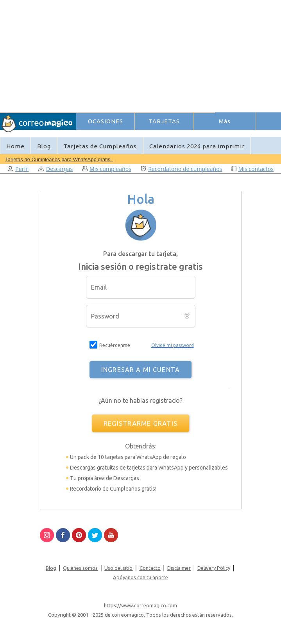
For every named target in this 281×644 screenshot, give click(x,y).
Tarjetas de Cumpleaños (100, 146)
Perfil (18, 169)
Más (225, 121)
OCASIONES (106, 121)
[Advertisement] (178, 55)
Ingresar (199, 134)
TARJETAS (164, 121)
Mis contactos (252, 169)
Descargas (55, 169)
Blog (44, 146)
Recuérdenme (115, 345)
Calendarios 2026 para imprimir (197, 146)
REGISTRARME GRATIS (140, 423)
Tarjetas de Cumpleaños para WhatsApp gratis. (59, 159)
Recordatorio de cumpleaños (182, 169)
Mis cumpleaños (107, 169)
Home (15, 146)
